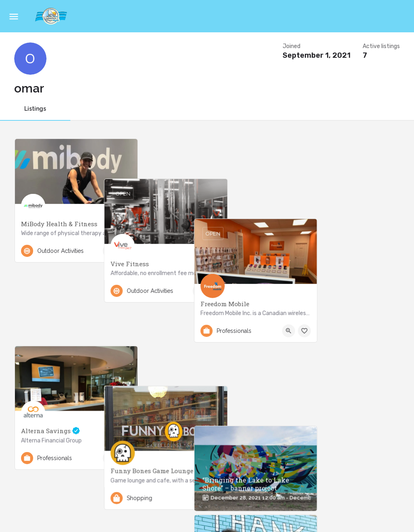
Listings (35, 109)
